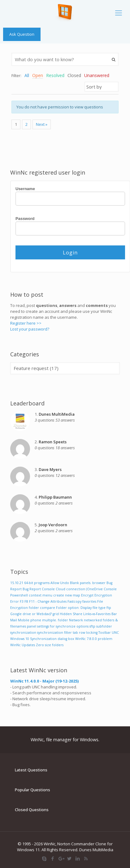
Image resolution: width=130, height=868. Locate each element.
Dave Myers (50, 469)
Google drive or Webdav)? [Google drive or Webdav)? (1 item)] (31, 614)
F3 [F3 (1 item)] (22, 601)
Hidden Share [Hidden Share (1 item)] (71, 614)
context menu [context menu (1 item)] (41, 595)
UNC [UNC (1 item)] (115, 633)
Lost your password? (30, 329)
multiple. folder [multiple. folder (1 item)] (55, 620)
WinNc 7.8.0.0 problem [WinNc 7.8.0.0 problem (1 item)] (94, 639)
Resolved (55, 75)
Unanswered (97, 75)
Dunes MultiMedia (57, 414)
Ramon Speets (53, 442)
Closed (74, 75)
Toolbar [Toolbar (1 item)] (105, 633)
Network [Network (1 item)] (76, 620)
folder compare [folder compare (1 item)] (42, 608)
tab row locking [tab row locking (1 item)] (85, 633)
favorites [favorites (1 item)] (89, 601)
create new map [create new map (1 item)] (67, 595)
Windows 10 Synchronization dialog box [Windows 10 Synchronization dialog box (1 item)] (42, 639)
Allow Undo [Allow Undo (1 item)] (60, 583)
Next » (42, 124)
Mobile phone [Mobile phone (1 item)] (30, 620)
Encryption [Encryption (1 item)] (103, 595)
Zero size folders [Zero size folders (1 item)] (50, 645)
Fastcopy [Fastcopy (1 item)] (74, 601)
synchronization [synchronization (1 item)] (23, 633)
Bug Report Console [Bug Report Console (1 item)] (39, 589)
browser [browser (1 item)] (99, 583)
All (27, 75)
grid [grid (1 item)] (56, 614)
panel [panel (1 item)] (32, 626)
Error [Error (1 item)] (15, 601)
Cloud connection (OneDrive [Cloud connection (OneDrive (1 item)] (79, 589)
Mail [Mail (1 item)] (14, 620)
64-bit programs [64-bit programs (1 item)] (37, 583)
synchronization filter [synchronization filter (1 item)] (54, 633)
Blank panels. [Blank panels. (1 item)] (81, 583)
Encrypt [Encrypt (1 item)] (87, 595)
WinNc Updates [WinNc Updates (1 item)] (23, 645)
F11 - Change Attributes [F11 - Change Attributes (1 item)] (48, 601)
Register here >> (26, 323)
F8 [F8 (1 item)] (26, 601)
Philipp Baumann (55, 497)
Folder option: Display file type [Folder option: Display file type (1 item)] (81, 608)
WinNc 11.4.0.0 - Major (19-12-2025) (44, 681)
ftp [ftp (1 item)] (109, 608)
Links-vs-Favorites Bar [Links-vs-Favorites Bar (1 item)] (100, 614)
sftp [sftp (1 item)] (92, 626)
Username (25, 189)
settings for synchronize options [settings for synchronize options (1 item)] (63, 626)
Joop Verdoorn (53, 525)
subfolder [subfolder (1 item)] (104, 626)
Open (38, 75)
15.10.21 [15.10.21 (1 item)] (17, 583)
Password (25, 219)
